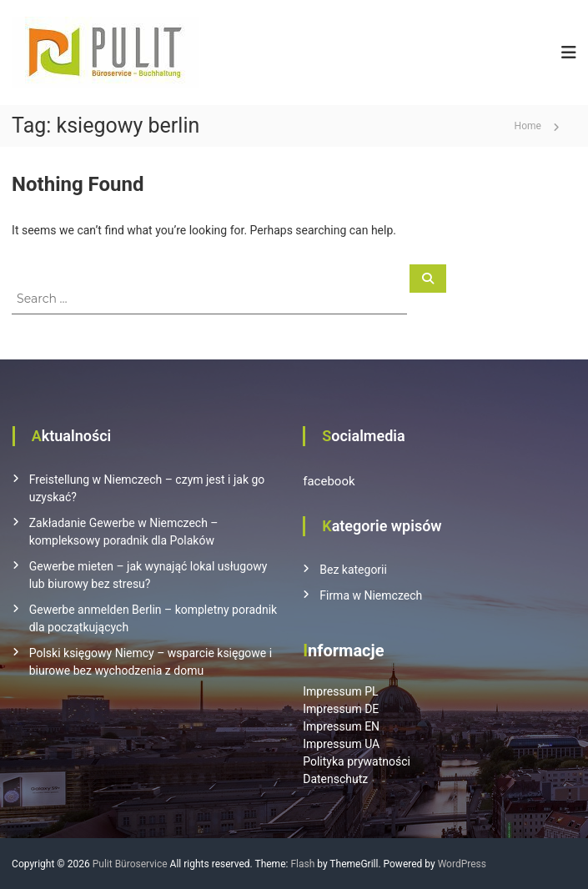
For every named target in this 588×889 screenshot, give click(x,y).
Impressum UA (341, 744)
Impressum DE (341, 709)
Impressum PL (340, 691)
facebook (329, 481)
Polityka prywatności (357, 761)
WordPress (462, 864)
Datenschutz (335, 779)
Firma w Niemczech (371, 595)
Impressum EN (341, 726)
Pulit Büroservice (130, 864)
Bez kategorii (353, 570)
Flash (302, 864)
